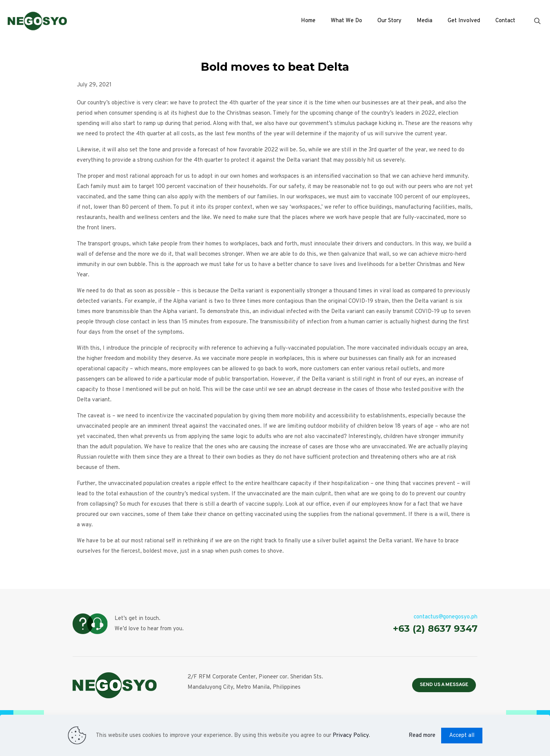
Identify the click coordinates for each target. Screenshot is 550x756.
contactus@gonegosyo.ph (446, 617)
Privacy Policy (351, 736)
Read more (422, 736)
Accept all (462, 736)
